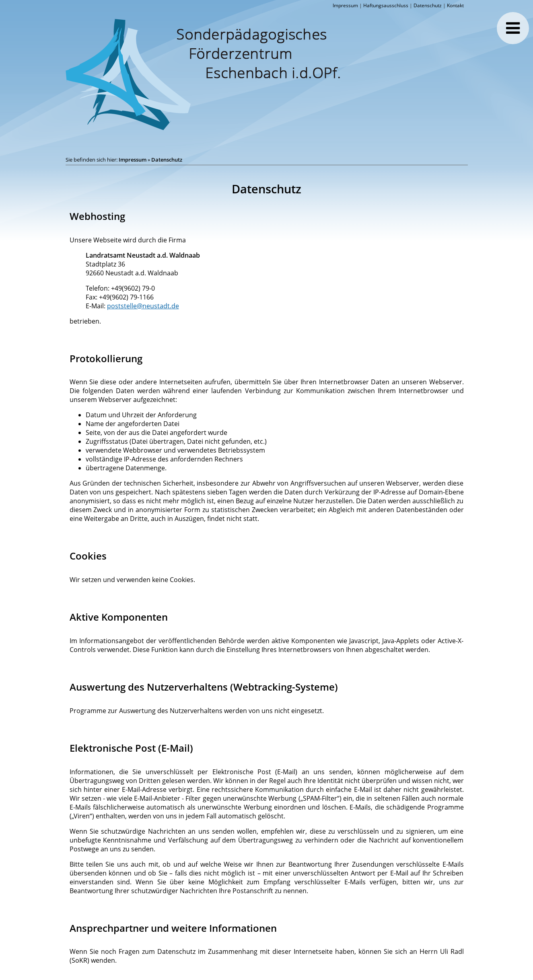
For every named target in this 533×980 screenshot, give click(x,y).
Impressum (345, 5)
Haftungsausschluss (386, 5)
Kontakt (455, 5)
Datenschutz (428, 5)
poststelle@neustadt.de (143, 306)
